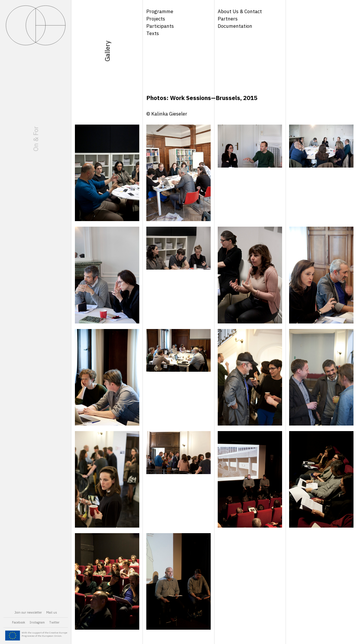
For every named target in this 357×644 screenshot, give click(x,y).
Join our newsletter (28, 612)
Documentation (235, 26)
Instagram (37, 622)
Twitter (54, 622)
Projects (156, 19)
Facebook (19, 622)
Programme (160, 11)
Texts (153, 33)
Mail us (52, 612)
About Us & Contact (240, 11)
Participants (160, 26)
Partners (228, 19)
